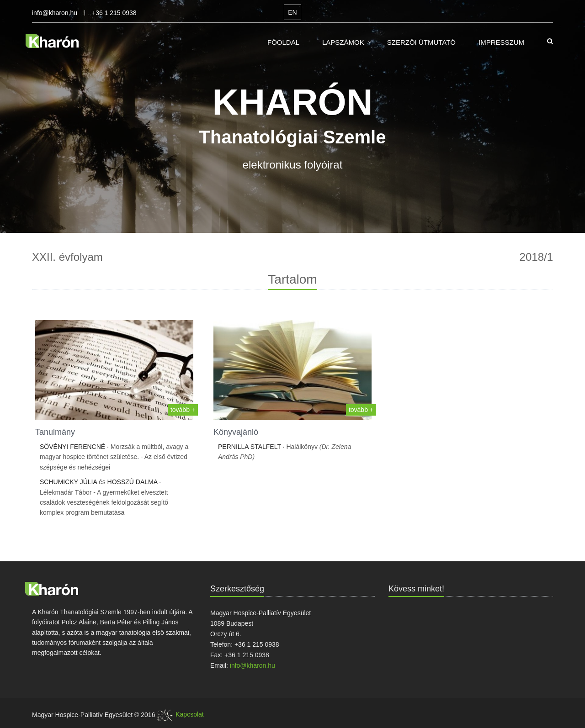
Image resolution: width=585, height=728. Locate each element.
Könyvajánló (236, 432)
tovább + (183, 410)
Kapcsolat (189, 714)
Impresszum (501, 42)
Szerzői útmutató (421, 42)
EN (292, 12)
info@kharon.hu (55, 13)
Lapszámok (343, 42)
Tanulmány (55, 432)
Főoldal (283, 42)
